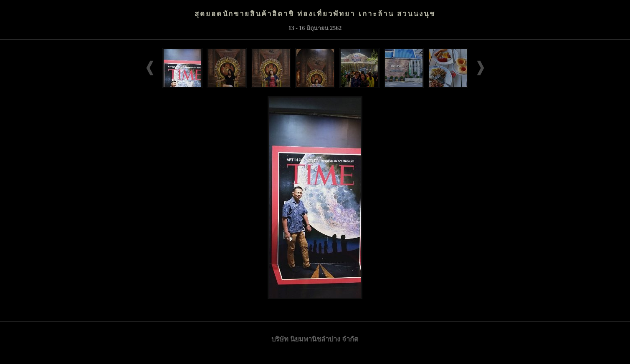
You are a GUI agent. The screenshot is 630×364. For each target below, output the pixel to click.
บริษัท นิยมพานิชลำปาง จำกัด (315, 339)
